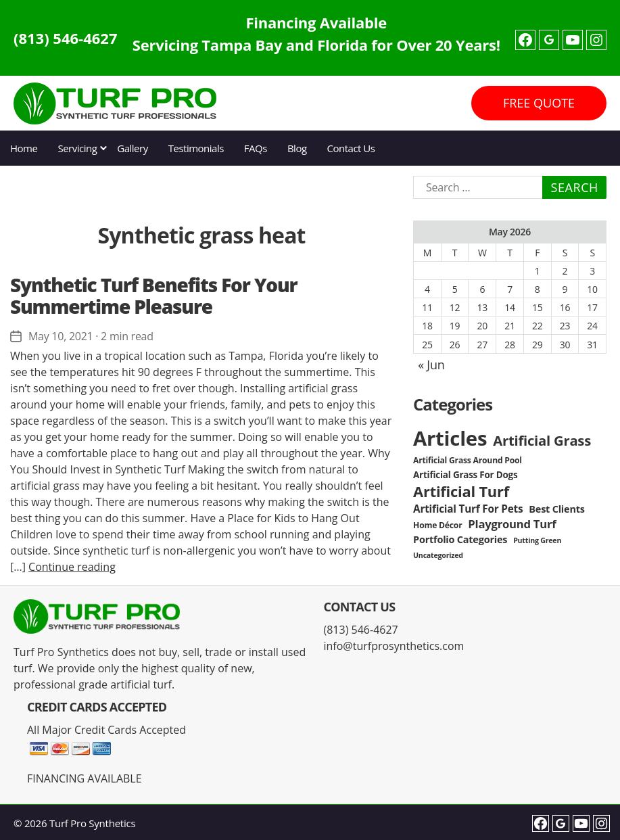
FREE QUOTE (539, 103)
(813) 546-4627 (66, 38)
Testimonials (196, 148)
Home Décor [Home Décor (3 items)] (437, 525)
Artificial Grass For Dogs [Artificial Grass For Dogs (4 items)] (465, 475)
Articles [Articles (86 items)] (450, 438)
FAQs (256, 148)
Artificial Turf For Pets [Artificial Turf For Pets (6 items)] (468, 509)
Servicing (77, 148)
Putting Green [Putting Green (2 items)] (537, 540)
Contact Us (351, 148)
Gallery (132, 148)
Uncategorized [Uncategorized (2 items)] (438, 555)
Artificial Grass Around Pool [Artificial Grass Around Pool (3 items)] (468, 460)
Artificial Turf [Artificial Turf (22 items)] (461, 491)
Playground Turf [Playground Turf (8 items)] (512, 524)
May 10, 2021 (61, 336)
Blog (297, 148)
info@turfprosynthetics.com (394, 646)
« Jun (431, 365)
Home (24, 148)
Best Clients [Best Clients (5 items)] (556, 509)
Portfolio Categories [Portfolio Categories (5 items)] (460, 539)
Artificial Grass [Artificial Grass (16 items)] (542, 440)
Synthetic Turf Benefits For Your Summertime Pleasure (154, 296)
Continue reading (72, 567)
